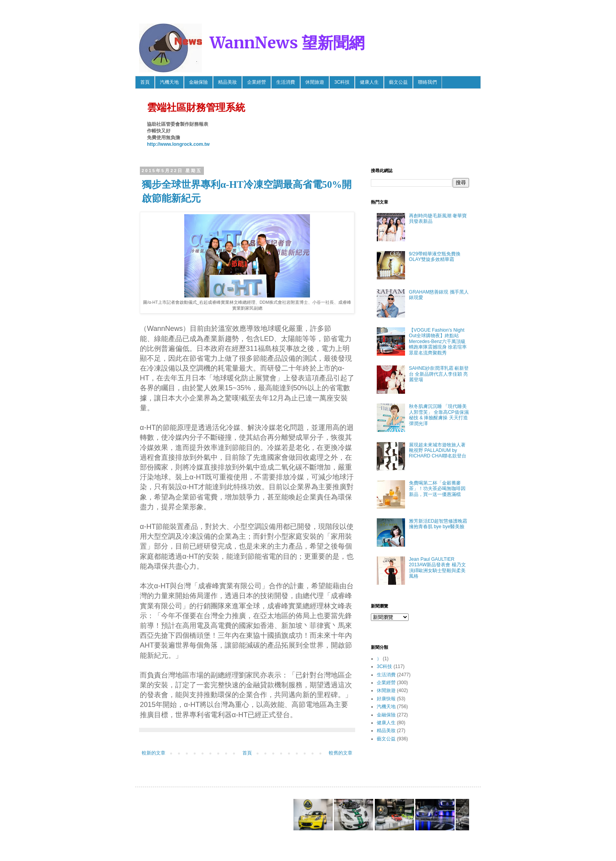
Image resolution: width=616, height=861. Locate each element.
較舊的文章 (341, 753)
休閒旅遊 (315, 82)
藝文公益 (398, 82)
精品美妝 (227, 82)
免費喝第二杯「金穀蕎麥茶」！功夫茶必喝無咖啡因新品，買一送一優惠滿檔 (437, 489)
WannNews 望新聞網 (287, 43)
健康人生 (369, 82)
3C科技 (342, 82)
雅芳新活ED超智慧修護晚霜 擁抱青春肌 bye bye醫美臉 (438, 524)
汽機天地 (169, 82)
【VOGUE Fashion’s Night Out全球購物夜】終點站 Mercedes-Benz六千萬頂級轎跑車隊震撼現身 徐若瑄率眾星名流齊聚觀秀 (438, 341)
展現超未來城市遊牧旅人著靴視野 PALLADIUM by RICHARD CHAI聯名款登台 (438, 451)
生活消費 (286, 82)
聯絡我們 (427, 82)
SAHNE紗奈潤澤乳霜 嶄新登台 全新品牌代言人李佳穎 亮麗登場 (439, 374)
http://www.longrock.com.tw (178, 144)
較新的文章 (154, 753)
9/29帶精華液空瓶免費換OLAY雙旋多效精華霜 (435, 257)
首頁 (145, 82)
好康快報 (386, 699)
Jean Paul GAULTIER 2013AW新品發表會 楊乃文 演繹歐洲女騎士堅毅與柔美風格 (437, 568)
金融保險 (198, 82)
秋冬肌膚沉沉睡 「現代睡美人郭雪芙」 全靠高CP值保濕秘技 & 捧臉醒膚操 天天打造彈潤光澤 (439, 415)
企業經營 (257, 82)
